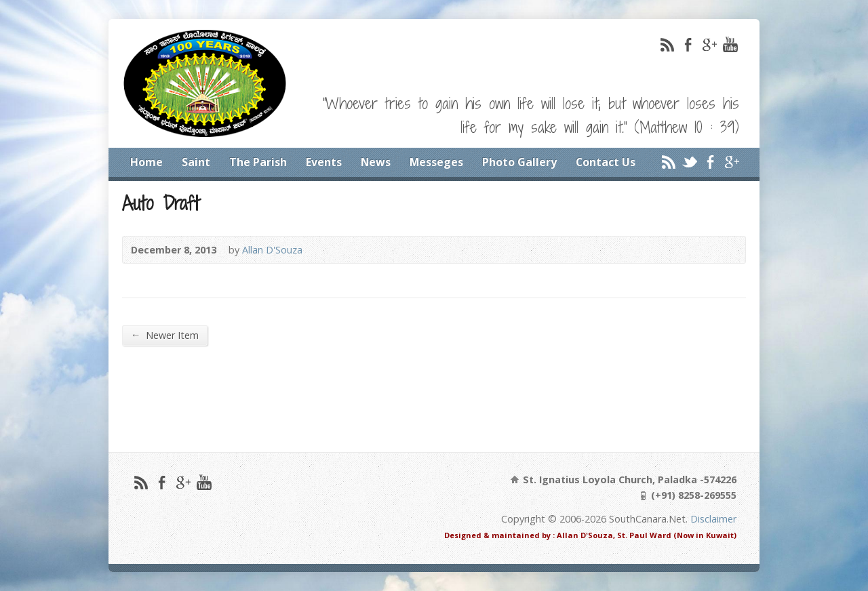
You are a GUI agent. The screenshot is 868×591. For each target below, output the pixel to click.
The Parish (258, 162)
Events (324, 162)
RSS (667, 44)
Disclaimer (713, 519)
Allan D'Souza (272, 250)
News (376, 162)
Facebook (688, 44)
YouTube (730, 44)
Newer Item (165, 335)
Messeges (436, 162)
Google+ (709, 44)
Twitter (689, 162)
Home (146, 162)
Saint (196, 162)
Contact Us (606, 162)
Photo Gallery (519, 162)
